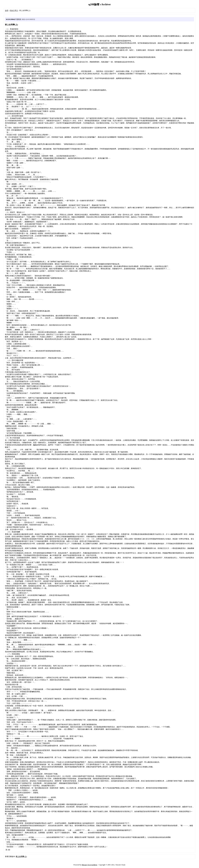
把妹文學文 (14, 11)
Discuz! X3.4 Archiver (90, 865)
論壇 (7, 11)
